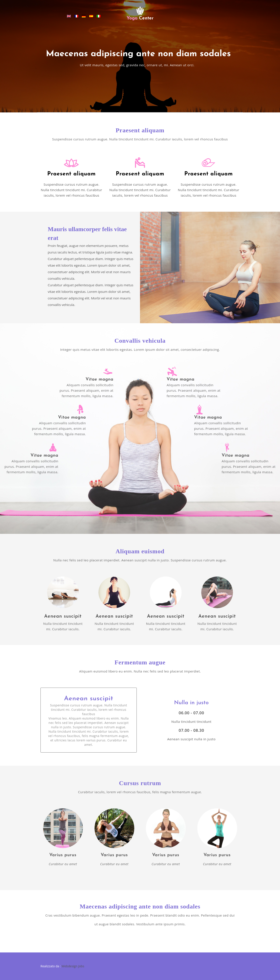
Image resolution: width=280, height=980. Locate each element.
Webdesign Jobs (73, 966)
